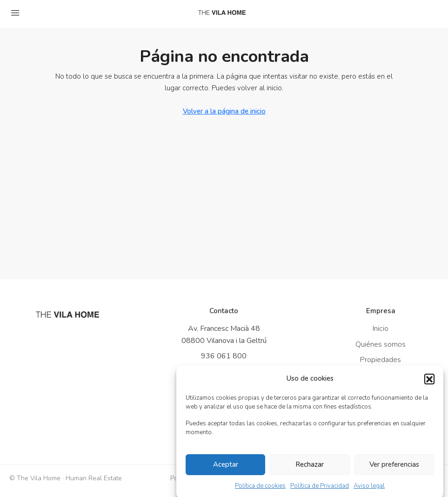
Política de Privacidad (320, 490)
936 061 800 (224, 356)
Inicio (381, 329)
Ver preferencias (394, 469)
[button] (429, 383)
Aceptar (226, 469)
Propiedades (381, 360)
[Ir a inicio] (67, 315)
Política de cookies (260, 490)
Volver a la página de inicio (224, 111)
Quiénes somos (381, 344)
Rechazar (310, 469)
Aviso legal (369, 490)
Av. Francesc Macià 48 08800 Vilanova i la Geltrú (224, 335)
